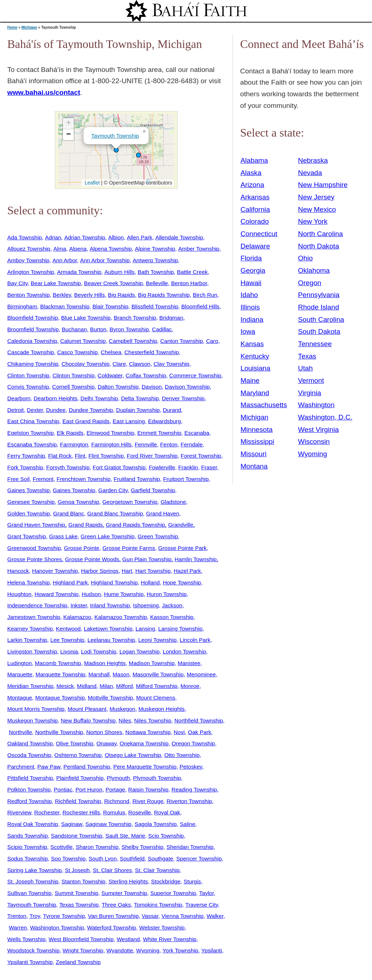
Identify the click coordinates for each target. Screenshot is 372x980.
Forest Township (201, 456)
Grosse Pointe (82, 548)
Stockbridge (166, 881)
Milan (106, 686)
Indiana (252, 319)
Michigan (29, 27)
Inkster (79, 605)
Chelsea (111, 352)
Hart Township (153, 571)
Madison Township (152, 663)
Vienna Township (182, 916)
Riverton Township (189, 801)
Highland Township (114, 582)
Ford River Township (152, 456)
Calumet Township (83, 341)
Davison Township (187, 387)
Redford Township (30, 801)
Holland (150, 582)
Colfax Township (146, 375)
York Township (180, 950)
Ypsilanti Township (30, 962)
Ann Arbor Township (105, 260)
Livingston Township (32, 651)
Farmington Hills (111, 444)
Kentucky (255, 356)
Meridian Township (30, 686)
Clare (119, 364)
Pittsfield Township (30, 778)
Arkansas (255, 197)
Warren (18, 928)
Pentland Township (87, 767)
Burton (98, 329)
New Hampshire (323, 185)
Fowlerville (162, 467)
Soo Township (68, 858)
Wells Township (26, 939)
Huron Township (167, 594)
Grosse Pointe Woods (92, 559)
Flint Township (106, 456)
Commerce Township (195, 375)
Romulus (114, 812)
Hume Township (124, 594)
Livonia (69, 651)
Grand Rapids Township (135, 525)
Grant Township (27, 536)
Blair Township (111, 306)
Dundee (56, 410)
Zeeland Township (78, 962)
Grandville (181, 525)
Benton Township (29, 295)
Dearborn (19, 398)
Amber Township (199, 249)
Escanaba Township (32, 444)
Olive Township (75, 743)
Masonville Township (158, 674)
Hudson (91, 594)
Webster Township (162, 928)
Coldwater (110, 375)
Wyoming (148, 950)
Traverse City (202, 905)
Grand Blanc (68, 513)
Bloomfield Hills (200, 306)
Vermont (311, 380)
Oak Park (199, 732)
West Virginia (318, 430)
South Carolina (321, 319)
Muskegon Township (33, 720)
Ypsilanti (212, 950)
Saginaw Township (108, 824)
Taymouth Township (115, 136)
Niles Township (153, 720)
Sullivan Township (29, 893)
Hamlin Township (196, 559)
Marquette (20, 674)
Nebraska (313, 160)
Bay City (17, 283)
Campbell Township (133, 341)
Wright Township (83, 950)
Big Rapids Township (164, 295)
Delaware (255, 246)
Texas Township (79, 905)
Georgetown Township (130, 502)
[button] (138, 155)
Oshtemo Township (78, 755)
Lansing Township (180, 629)
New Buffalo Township (88, 720)
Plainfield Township (80, 778)
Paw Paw (49, 767)
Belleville (157, 283)
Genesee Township (31, 502)
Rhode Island (318, 307)
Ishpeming (146, 605)
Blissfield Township (155, 306)
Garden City (113, 490)
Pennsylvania (319, 295)
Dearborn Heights (56, 398)
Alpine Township (155, 249)
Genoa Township (78, 502)
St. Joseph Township (33, 881)
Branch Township (135, 318)
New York (313, 221)
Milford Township (157, 686)
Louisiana (255, 368)
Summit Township (76, 893)
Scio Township (166, 836)
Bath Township (156, 272)
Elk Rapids (70, 433)
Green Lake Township (108, 536)
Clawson (140, 364)
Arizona (252, 185)
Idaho (249, 295)
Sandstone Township (76, 836)
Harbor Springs (100, 571)
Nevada (310, 173)
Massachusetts (264, 405)
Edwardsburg (164, 421)
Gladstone (173, 502)
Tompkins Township (158, 905)
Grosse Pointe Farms (129, 548)
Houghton (19, 594)
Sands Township (28, 836)
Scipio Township (27, 847)
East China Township (33, 421)
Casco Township (77, 352)
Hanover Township (55, 571)
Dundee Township (91, 410)
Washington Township (57, 928)
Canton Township (182, 341)
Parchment (21, 767)
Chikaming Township (33, 364)
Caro (212, 341)
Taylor (206, 893)
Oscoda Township (29, 755)
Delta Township (140, 398)
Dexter (35, 410)
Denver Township (183, 398)
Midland (87, 686)
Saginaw (72, 824)
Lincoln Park (195, 640)
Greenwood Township (34, 548)
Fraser (209, 467)
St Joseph (77, 870)
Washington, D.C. (325, 417)
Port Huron (89, 789)
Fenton (169, 444)
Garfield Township (153, 490)
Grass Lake (63, 536)
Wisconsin (314, 442)
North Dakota (318, 246)
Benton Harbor (189, 283)
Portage (115, 789)
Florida (251, 258)
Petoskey (191, 767)
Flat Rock (60, 456)
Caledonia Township (32, 341)
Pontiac (63, 789)
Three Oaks (116, 905)
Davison (152, 387)
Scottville (61, 847)
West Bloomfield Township (81, 939)
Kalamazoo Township (121, 617)
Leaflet (91, 183)
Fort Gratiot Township (119, 467)
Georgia (253, 270)
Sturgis (192, 881)
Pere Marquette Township (145, 767)
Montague (20, 698)
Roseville (139, 812)
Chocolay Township (85, 364)
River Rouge (148, 801)
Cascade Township (31, 352)
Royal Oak (167, 812)
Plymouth (118, 778)
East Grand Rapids (86, 421)
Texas (307, 356)
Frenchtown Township (84, 479)
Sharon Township (97, 847)
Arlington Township (31, 272)
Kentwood (68, 629)
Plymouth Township (157, 778)
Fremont (43, 479)
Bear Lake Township (56, 283)
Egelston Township (31, 433)
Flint (80, 456)
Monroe (190, 686)
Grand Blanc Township (115, 513)
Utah (305, 368)
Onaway (106, 743)
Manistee (189, 663)
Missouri (253, 454)
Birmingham (22, 306)
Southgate (161, 858)
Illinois (250, 307)
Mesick (65, 686)
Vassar (150, 916)
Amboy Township (28, 260)
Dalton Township (118, 387)
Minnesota (257, 430)
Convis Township (28, 387)
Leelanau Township (111, 640)
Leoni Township (157, 640)
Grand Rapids (86, 525)
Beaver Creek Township (113, 283)
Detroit (15, 410)
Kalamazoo (77, 617)
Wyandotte (120, 950)
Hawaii (251, 283)
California (255, 209)
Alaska (251, 173)
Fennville (146, 444)
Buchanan (74, 329)
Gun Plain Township (147, 559)
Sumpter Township (124, 893)
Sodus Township (28, 858)
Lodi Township (99, 651)
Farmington (74, 444)
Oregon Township (193, 743)
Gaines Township (29, 490)
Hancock (18, 571)
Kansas (252, 344)
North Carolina (320, 234)
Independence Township (37, 605)
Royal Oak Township (33, 824)
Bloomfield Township (33, 318)
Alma (60, 249)
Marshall (99, 674)
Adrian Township (85, 237)
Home (12, 27)
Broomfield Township (33, 329)
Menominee (201, 674)
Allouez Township (29, 249)
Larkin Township (27, 640)
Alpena (78, 249)
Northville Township (59, 732)
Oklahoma (314, 270)
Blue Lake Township (86, 318)
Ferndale (192, 444)
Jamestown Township (34, 617)
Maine (250, 380)
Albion (116, 237)
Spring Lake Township (35, 870)
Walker (215, 916)
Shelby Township (143, 847)
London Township (184, 651)
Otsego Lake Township (133, 755)
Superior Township (173, 893)
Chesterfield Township (151, 352)
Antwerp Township (155, 260)
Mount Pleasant (87, 709)
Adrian (53, 237)
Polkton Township (29, 789)
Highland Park (70, 582)
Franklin (188, 467)
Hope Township (182, 582)
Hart (127, 571)
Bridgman (171, 318)
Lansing (145, 629)
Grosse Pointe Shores (35, 559)
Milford (125, 686)
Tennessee (315, 344)
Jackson (172, 605)
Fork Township (25, 467)
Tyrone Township (64, 916)
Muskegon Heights (161, 709)
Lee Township (67, 640)
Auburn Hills (120, 272)
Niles (125, 720)
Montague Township (60, 698)
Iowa (248, 331)
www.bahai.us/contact (44, 92)
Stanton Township (83, 881)
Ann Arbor (64, 260)
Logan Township (140, 651)
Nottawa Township (148, 732)
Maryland (255, 393)
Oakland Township (30, 743)
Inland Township (110, 605)
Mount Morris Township (36, 709)
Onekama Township (144, 743)
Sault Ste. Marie (125, 836)
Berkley (62, 295)
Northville (20, 732)
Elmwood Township (110, 433)
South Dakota (319, 331)
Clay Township (172, 364)
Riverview (19, 812)
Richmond (117, 801)
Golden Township (29, 513)
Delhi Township (99, 398)
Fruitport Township (186, 479)
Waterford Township (112, 928)
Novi (179, 732)
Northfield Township (199, 720)
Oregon (310, 283)
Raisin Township (148, 789)
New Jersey (316, 197)
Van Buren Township (113, 916)
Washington (316, 405)
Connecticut (259, 234)
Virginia (310, 393)
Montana (254, 466)
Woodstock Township (33, 950)
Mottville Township (110, 698)
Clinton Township (28, 375)
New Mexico (317, 209)
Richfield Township (78, 801)
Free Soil (18, 479)
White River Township (169, 939)
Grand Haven (163, 513)
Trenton (17, 916)
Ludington (19, 663)
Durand (172, 410)
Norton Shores (104, 732)
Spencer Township (199, 858)
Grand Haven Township (36, 525)
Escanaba (197, 433)
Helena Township (29, 582)
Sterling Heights (128, 881)
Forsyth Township (68, 467)
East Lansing (129, 421)
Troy (35, 916)
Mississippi (257, 442)
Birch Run (205, 295)
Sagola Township (155, 824)
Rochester (47, 812)
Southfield (132, 858)
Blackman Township (65, 306)
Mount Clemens (156, 698)
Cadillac (162, 329)
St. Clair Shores (112, 870)
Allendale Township (179, 237)
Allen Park (139, 237)
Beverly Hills (90, 295)
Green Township (158, 536)
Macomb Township (58, 663)
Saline (188, 824)
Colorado (255, 221)
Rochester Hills (81, 812)
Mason (121, 674)
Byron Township (129, 329)
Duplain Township (138, 410)
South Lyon (103, 858)
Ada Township (25, 237)
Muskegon (123, 709)
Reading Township (194, 789)
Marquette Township (60, 674)
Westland (128, 939)
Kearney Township (30, 629)
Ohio (305, 258)
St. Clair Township (157, 870)
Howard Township (56, 594)
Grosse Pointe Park (183, 548)
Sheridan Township (190, 847)
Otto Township (182, 755)
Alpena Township (111, 249)
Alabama (254, 160)
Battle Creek (192, 272)
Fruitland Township (137, 479)
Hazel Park (187, 571)
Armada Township (79, 272)
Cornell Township (74, 387)
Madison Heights (105, 663)
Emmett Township (159, 433)
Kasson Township (172, 617)
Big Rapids (121, 295)
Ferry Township (26, 456)
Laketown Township (108, 629)
